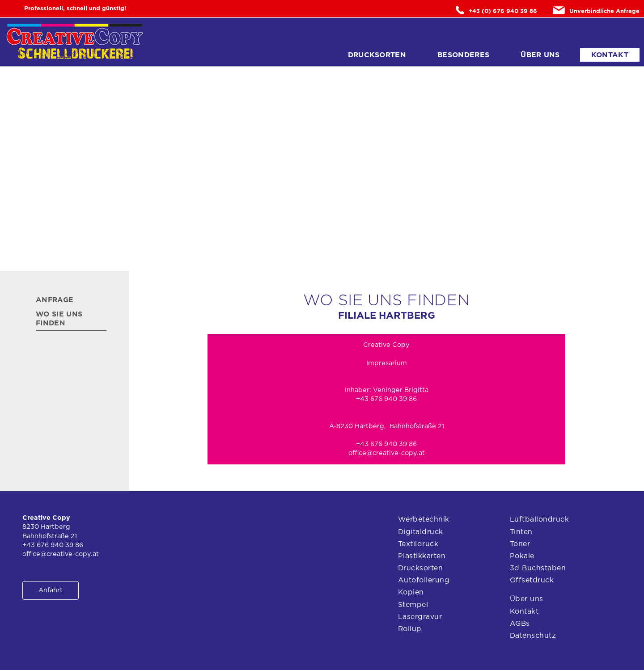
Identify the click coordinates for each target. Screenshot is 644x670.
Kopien (411, 592)
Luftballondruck (539, 519)
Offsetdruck (532, 580)
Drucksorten (377, 55)
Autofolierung (424, 580)
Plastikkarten (422, 556)
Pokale (522, 556)
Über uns (540, 55)
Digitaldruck (421, 532)
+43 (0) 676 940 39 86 (496, 10)
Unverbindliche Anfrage (596, 10)
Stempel (413, 605)
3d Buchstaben (538, 568)
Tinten (521, 532)
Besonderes (463, 55)
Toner (520, 544)
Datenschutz (533, 636)
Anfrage (55, 300)
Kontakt (610, 55)
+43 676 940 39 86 (386, 444)
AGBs (520, 624)
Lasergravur (420, 617)
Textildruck (418, 544)
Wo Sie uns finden (59, 319)
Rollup (410, 629)
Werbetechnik (424, 519)
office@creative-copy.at (387, 453)
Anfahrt (51, 590)
